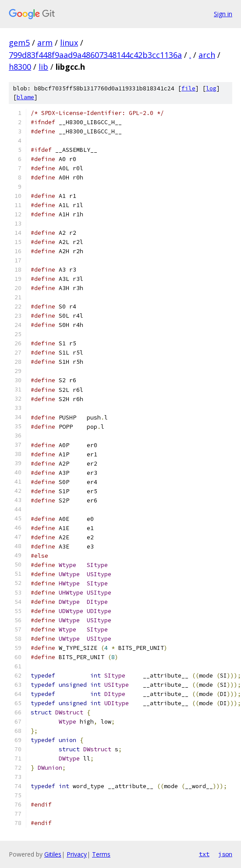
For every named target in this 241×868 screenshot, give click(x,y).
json (225, 854)
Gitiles (53, 854)
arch (207, 55)
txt (204, 854)
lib (43, 67)
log (211, 88)
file (188, 88)
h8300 (20, 67)
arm (45, 43)
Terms (101, 854)
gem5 (19, 43)
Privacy (77, 854)
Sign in (223, 14)
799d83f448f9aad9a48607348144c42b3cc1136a (95, 55)
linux (69, 43)
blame (25, 97)
